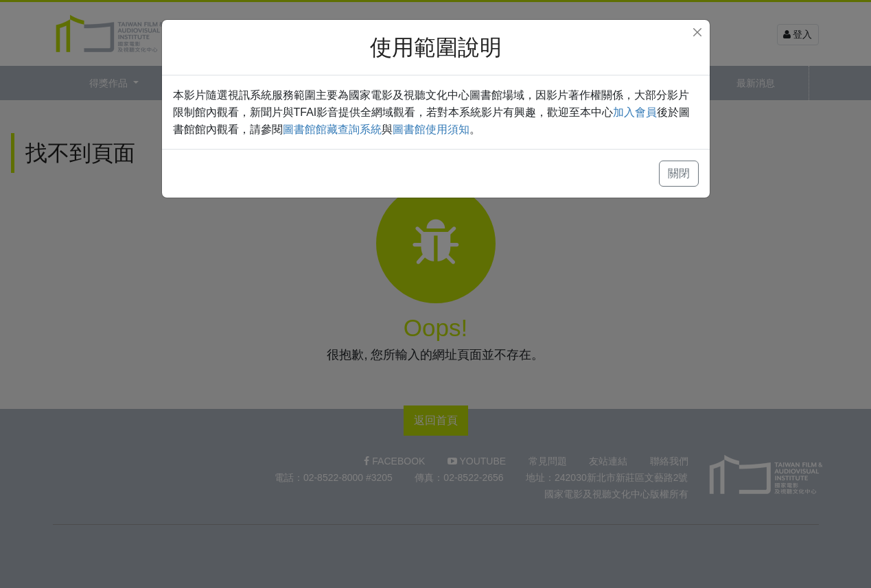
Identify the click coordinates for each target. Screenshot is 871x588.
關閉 (679, 173)
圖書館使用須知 (431, 129)
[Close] (697, 32)
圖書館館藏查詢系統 (332, 129)
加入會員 (635, 112)
